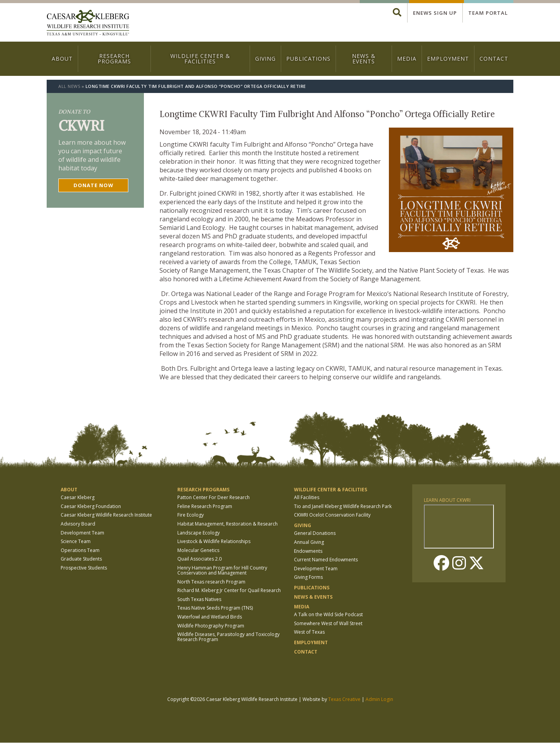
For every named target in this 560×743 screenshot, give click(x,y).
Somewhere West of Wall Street (328, 623)
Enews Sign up (435, 13)
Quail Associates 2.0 (199, 559)
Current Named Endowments (326, 560)
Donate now (94, 185)
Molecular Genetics (198, 550)
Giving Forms (308, 577)
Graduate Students (81, 559)
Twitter (476, 563)
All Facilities (307, 497)
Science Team (76, 541)
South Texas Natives (199, 599)
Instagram (459, 563)
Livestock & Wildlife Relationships (214, 541)
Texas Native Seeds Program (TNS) (215, 608)
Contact (494, 59)
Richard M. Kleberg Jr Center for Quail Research (229, 590)
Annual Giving (309, 542)
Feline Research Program (205, 506)
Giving (265, 59)
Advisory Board (78, 524)
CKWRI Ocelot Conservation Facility (332, 515)
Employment (448, 59)
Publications (308, 59)
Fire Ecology (191, 515)
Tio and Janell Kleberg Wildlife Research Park (343, 506)
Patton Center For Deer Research (213, 497)
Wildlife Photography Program (211, 626)
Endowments (308, 551)
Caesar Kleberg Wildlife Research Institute (106, 515)
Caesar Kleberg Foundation (91, 506)
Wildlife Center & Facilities (200, 59)
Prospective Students (84, 568)
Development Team (82, 533)
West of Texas (309, 632)
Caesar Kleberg (78, 497)
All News (69, 86)
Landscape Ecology (199, 533)
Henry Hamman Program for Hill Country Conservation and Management (222, 570)
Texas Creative (344, 699)
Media (407, 59)
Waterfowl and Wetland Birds (210, 617)
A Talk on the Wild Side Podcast (328, 614)
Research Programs (114, 59)
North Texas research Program (211, 582)
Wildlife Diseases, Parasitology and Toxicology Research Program (228, 637)
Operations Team (80, 550)
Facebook (441, 563)
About (62, 59)
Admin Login (379, 699)
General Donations (315, 533)
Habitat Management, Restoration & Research (227, 524)
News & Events (364, 59)
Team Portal (488, 13)
